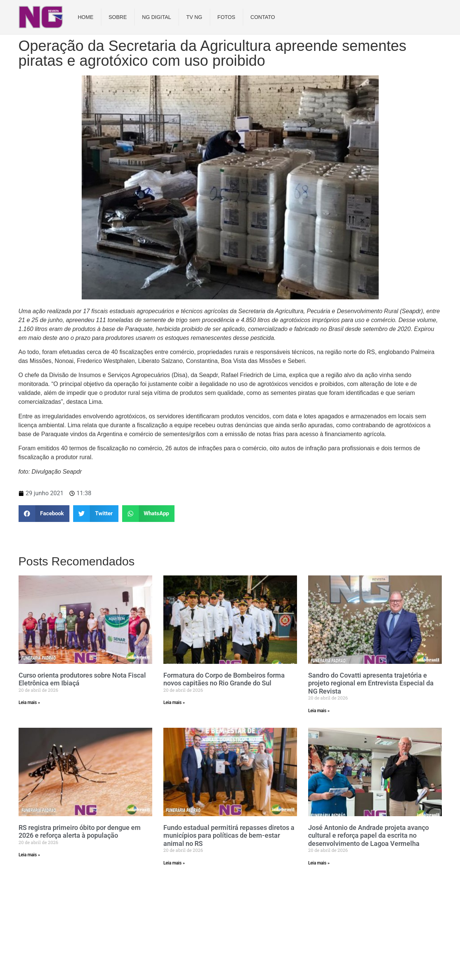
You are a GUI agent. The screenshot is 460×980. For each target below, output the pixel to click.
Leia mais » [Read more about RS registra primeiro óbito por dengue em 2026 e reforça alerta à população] (29, 855)
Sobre (118, 17)
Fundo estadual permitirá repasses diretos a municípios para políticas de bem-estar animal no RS (229, 835)
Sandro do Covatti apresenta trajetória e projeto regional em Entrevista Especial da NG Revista (371, 683)
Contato (263, 17)
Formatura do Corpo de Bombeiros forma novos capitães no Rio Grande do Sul (224, 679)
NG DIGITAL (157, 17)
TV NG (194, 17)
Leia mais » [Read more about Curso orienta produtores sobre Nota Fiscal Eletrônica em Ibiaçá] (29, 702)
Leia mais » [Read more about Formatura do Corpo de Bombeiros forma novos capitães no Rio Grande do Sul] (174, 702)
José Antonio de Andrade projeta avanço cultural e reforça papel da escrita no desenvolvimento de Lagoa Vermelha (368, 835)
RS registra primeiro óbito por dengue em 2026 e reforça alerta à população (80, 832)
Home (86, 17)
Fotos (226, 17)
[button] (44, 514)
